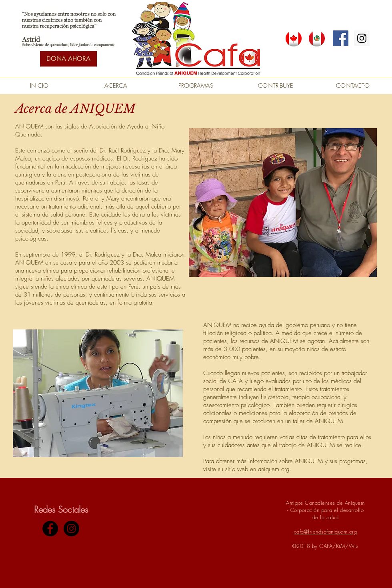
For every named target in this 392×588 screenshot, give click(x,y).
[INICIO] (39, 86)
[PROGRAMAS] (196, 86)
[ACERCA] (116, 86)
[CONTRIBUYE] (276, 86)
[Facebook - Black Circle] (50, 529)
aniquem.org (274, 469)
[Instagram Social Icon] (362, 38)
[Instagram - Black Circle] (71, 529)
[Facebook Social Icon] (341, 38)
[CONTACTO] (353, 86)
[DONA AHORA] (68, 59)
